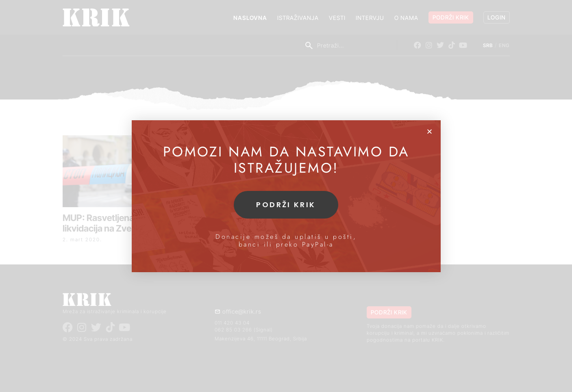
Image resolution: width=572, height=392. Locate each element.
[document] (286, 196)
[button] (430, 131)
